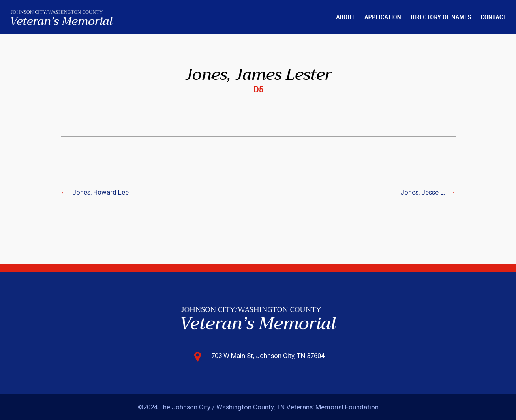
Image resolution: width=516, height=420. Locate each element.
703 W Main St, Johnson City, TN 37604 (268, 356)
